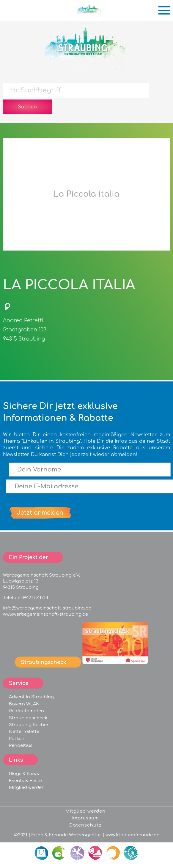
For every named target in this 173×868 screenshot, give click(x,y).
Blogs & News (24, 774)
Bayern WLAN (24, 704)
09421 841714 (35, 598)
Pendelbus (21, 745)
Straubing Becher (29, 725)
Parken (17, 739)
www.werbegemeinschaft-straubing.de (45, 614)
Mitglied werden (27, 787)
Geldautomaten (26, 711)
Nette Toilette (24, 731)
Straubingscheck (28, 718)
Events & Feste (25, 781)
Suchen (27, 107)
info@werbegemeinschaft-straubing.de (47, 608)
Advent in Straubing (31, 697)
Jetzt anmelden (40, 513)
